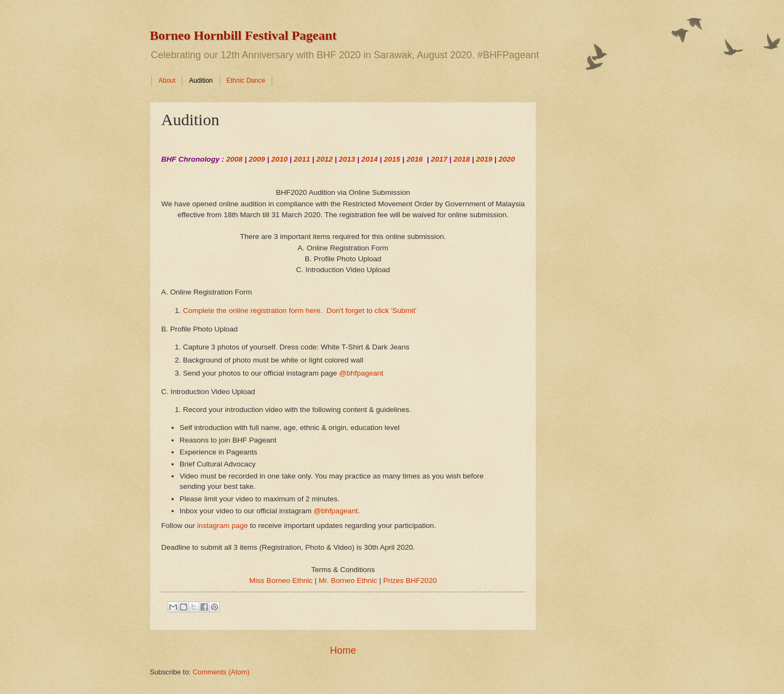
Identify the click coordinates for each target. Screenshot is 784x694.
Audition (201, 81)
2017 (439, 159)
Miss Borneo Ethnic (281, 581)
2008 (234, 159)
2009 (257, 159)
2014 (370, 159)
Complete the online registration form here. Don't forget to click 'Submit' (300, 311)
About (167, 81)
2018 (462, 159)
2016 (414, 159)
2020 (507, 159)
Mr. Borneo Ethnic (348, 581)
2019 (484, 159)
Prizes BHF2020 (410, 581)
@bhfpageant (361, 373)
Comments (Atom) (221, 672)
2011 (302, 159)
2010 (279, 159)
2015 (392, 159)
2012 (324, 159)
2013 (347, 159)
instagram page (222, 526)
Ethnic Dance (246, 81)
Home (343, 650)
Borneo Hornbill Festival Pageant (243, 35)
